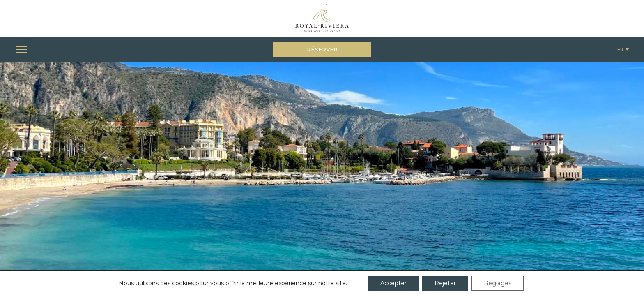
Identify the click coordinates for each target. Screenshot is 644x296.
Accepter (393, 283)
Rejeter (445, 283)
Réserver (322, 49)
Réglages (498, 283)
